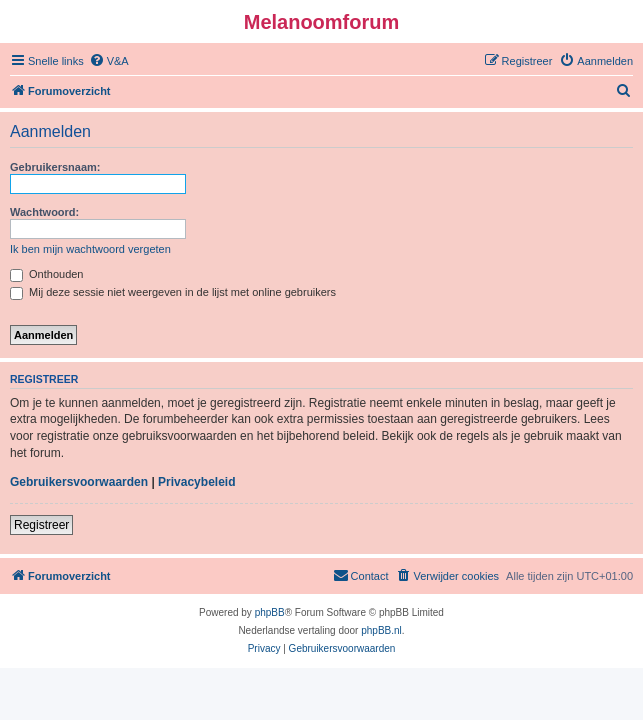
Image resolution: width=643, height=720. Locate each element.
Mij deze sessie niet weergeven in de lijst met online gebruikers (173, 292)
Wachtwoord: (44, 212)
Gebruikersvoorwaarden (79, 482)
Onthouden (47, 274)
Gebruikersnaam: (55, 167)
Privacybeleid (196, 482)
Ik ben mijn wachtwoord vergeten (90, 249)
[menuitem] (109, 61)
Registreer (41, 525)
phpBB (270, 612)
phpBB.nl (381, 630)
